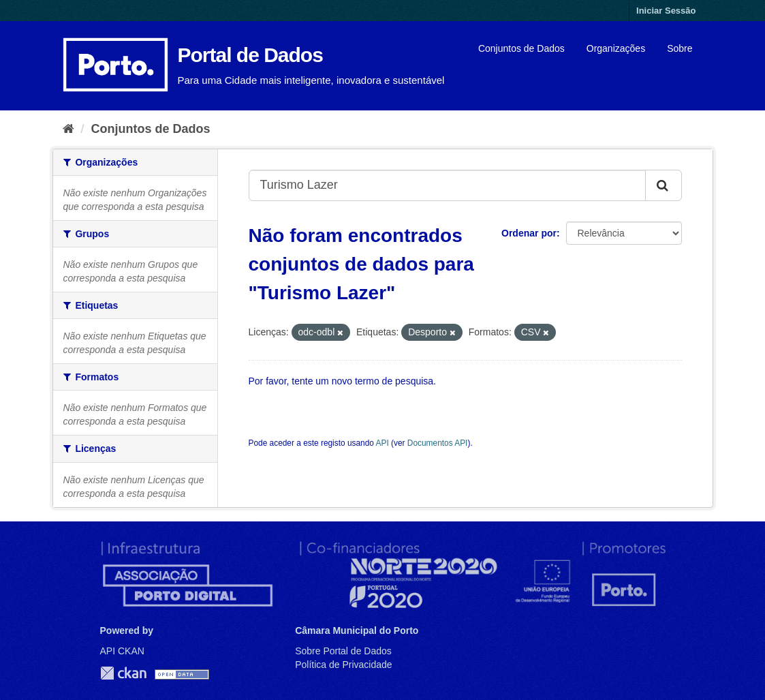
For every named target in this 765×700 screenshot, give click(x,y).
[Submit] (663, 185)
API (382, 443)
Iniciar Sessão (666, 11)
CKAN (123, 673)
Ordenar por (529, 233)
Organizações (616, 48)
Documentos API (438, 443)
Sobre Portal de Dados (343, 651)
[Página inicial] (68, 129)
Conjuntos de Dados (521, 48)
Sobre (680, 48)
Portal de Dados (250, 55)
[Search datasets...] (447, 185)
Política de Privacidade (343, 665)
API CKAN (122, 651)
